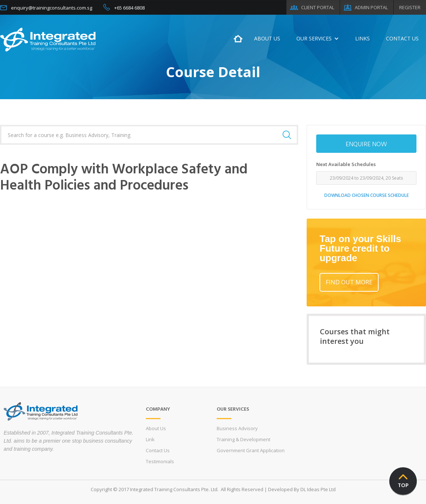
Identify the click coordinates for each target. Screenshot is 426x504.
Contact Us (158, 450)
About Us (156, 428)
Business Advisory (237, 428)
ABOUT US (267, 38)
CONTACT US (402, 38)
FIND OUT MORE (349, 282)
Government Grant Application (251, 450)
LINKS (362, 38)
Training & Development (243, 439)
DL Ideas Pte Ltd (318, 489)
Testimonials (160, 461)
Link (150, 439)
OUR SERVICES (314, 38)
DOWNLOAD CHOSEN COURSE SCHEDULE (367, 195)
